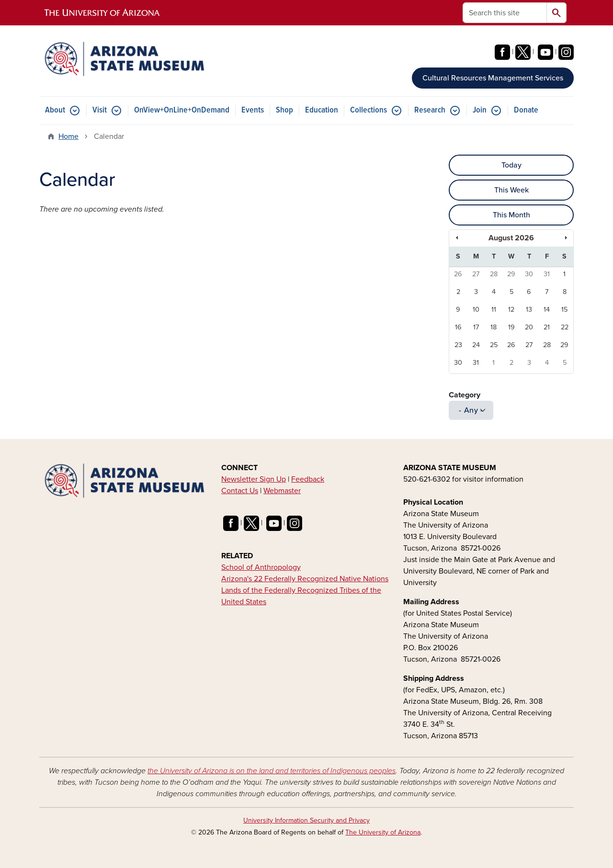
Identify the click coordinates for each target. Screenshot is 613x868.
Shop (284, 110)
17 (476, 327)
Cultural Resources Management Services (493, 78)
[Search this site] (505, 13)
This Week (511, 190)
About (55, 110)
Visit (100, 110)
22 (565, 327)
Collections (369, 110)
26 (458, 274)
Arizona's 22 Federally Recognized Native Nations (305, 579)
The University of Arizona (383, 832)
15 (564, 310)
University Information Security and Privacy (306, 820)
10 (476, 310)
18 (494, 327)
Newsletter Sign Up (254, 479)
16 (458, 327)
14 (547, 310)
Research (430, 110)
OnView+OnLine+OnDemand (182, 110)
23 (458, 345)
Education (322, 110)
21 (547, 327)
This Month (511, 215)
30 (529, 274)
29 (511, 274)
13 (529, 310)
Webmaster (282, 491)
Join (480, 110)
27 (476, 274)
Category (465, 395)
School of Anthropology (261, 567)
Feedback (308, 479)
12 (511, 310)
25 (494, 345)
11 (494, 310)
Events (253, 110)
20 (529, 327)
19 (511, 327)
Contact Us (240, 491)
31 (547, 274)
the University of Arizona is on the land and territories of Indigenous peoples (272, 771)
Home (68, 136)
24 (476, 345)
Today (511, 165)
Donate (526, 110)
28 (494, 274)
